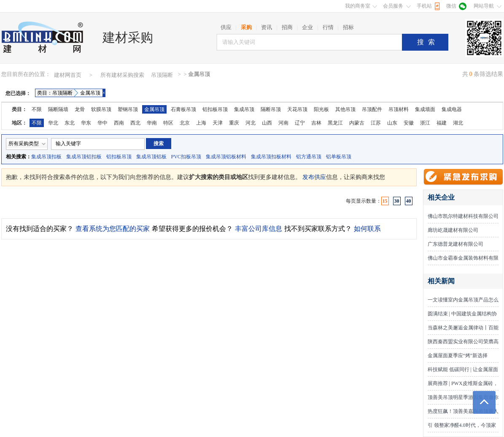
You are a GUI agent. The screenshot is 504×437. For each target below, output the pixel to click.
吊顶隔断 (162, 75)
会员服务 (393, 6)
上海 (201, 123)
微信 (451, 6)
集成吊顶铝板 (151, 157)
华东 (86, 123)
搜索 (428, 42)
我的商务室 (358, 6)
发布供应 (314, 177)
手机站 (424, 6)
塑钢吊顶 (128, 109)
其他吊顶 (345, 109)
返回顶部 (484, 402)
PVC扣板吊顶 (186, 157)
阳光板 (321, 109)
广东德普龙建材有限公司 (455, 244)
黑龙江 (335, 123)
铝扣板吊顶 (215, 109)
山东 (392, 123)
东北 (70, 123)
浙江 (425, 123)
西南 (119, 123)
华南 (152, 123)
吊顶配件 (372, 109)
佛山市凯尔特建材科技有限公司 (463, 216)
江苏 (376, 123)
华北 (53, 123)
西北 (135, 123)
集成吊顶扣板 (46, 157)
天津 (218, 123)
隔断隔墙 (58, 109)
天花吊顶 (297, 109)
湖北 (458, 123)
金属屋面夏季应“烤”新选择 (458, 356)
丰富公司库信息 (259, 229)
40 (409, 201)
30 (397, 201)
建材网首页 (68, 75)
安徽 (409, 123)
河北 (251, 123)
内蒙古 (357, 123)
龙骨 (80, 109)
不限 (37, 109)
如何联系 (367, 229)
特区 (168, 123)
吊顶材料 (399, 109)
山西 (267, 123)
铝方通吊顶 (309, 157)
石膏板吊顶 (183, 109)
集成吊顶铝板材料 (226, 157)
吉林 (316, 123)
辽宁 (300, 123)
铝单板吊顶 (339, 157)
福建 (442, 123)
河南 (283, 123)
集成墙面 (425, 109)
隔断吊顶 (271, 109)
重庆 (234, 123)
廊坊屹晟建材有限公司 (453, 230)
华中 (102, 123)
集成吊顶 (244, 109)
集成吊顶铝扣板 (84, 157)
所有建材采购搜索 (122, 75)
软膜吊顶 (101, 109)
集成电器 (452, 109)
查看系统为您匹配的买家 (113, 229)
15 (385, 201)
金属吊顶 (154, 109)
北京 (185, 123)
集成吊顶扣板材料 (271, 157)
